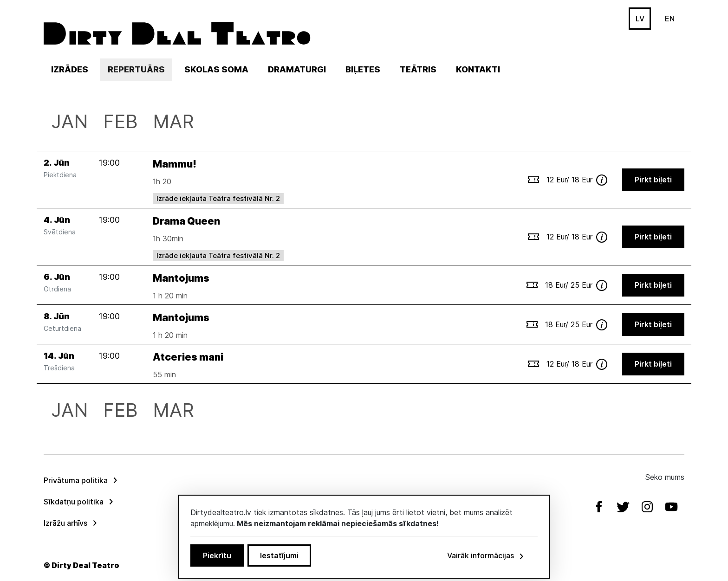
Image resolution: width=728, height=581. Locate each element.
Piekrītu (217, 555)
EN (670, 19)
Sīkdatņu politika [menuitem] (74, 502)
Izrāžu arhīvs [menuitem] (65, 523)
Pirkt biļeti (653, 180)
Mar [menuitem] (173, 121)
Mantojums (181, 278)
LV (640, 19)
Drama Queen (186, 221)
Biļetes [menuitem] (363, 69)
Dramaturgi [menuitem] (297, 69)
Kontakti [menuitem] (478, 69)
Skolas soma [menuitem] (216, 69)
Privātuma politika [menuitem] (76, 480)
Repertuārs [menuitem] (140, 69)
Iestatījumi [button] (279, 555)
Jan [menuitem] (70, 121)
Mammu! (175, 164)
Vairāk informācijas (486, 555)
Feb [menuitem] (120, 121)
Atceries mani (188, 357)
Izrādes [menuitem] (70, 69)
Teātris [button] (418, 69)
